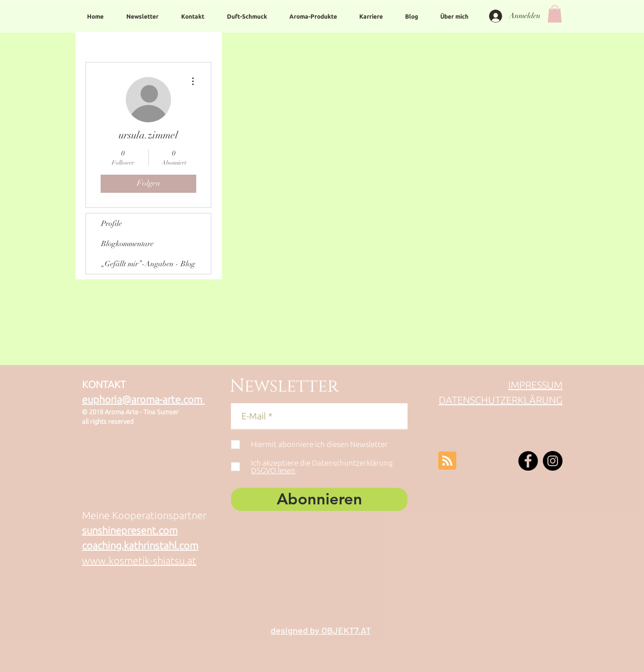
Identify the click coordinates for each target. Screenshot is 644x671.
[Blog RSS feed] (447, 461)
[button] (555, 14)
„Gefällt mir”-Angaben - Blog (148, 264)
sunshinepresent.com (130, 530)
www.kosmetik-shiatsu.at (139, 561)
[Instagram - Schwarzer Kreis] (553, 461)
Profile (111, 223)
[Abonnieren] (319, 499)
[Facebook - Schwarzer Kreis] (528, 461)
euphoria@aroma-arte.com (143, 399)
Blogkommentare (127, 244)
